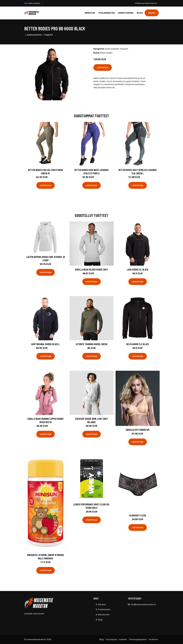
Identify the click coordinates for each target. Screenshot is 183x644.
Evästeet (123, 639)
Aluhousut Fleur (138, 515)
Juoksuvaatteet (34, 35)
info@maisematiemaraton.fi (146, 3)
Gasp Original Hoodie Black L (45, 344)
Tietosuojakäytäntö (138, 639)
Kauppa (152, 13)
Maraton (90, 13)
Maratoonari (126, 13)
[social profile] (42, 3)
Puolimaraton (107, 13)
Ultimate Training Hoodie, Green (92, 344)
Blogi (140, 13)
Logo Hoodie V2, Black (138, 269)
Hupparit (49, 35)
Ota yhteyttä (111, 639)
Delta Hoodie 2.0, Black (138, 344)
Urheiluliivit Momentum (138, 430)
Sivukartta (153, 639)
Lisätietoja (103, 67)
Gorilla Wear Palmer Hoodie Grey (91, 269)
